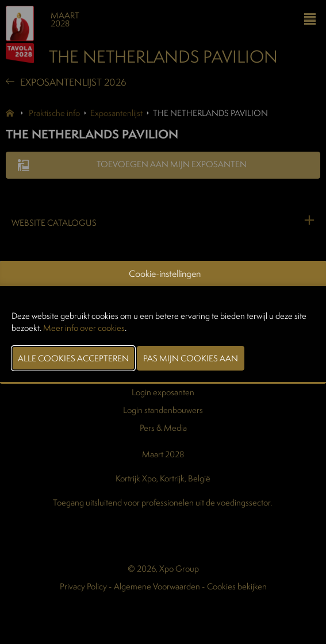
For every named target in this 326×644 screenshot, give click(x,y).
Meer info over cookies (84, 328)
